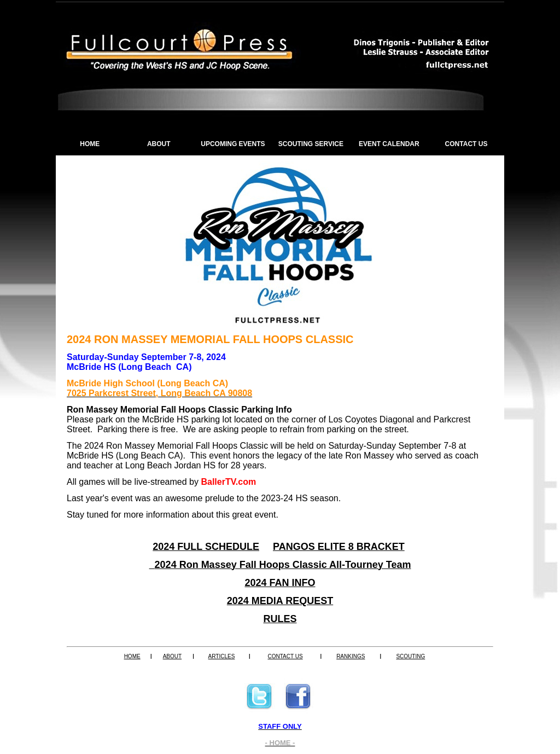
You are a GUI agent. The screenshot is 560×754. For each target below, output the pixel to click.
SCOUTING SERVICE (311, 144)
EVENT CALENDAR (389, 144)
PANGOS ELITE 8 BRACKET (339, 547)
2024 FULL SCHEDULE (206, 547)
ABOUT (159, 144)
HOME (90, 144)
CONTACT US (466, 144)
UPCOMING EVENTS (233, 144)
